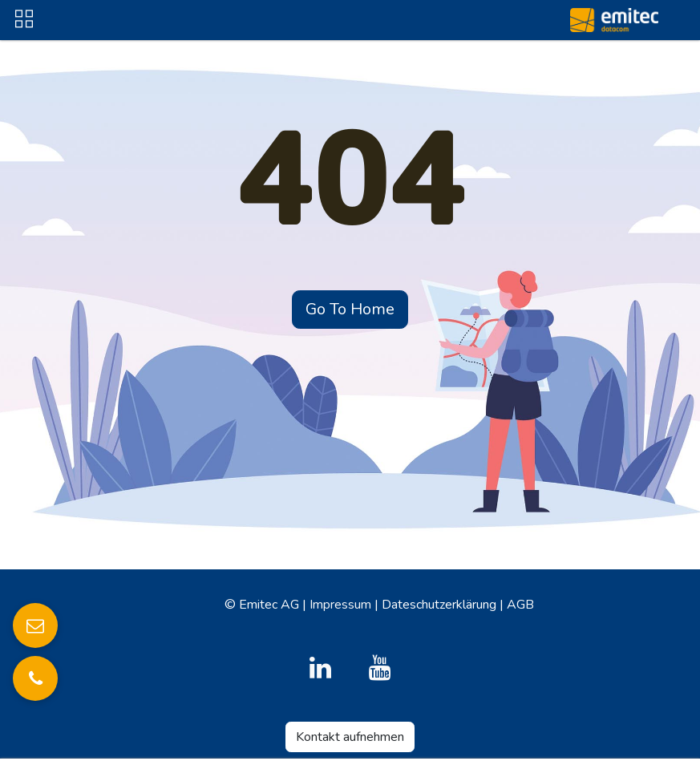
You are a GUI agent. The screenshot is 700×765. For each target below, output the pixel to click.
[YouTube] (380, 668)
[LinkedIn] (320, 668)
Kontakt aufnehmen (350, 737)
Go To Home (350, 309)
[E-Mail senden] (35, 625)
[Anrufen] (35, 678)
